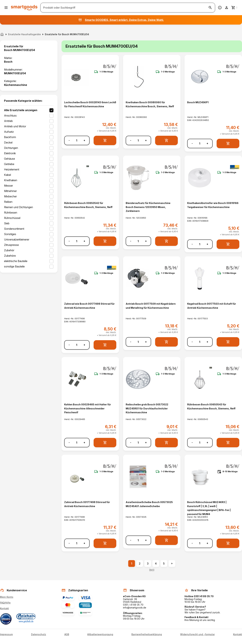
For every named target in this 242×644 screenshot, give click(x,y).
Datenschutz (39, 634)
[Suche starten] (210, 8)
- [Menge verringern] (69, 140)
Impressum (6, 634)
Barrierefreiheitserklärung (147, 634)
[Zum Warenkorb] (235, 8)
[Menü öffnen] (6, 8)
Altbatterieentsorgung (100, 634)
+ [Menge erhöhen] (84, 140)
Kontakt (4, 608)
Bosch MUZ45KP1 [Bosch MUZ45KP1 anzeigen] (198, 102)
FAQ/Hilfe (5, 603)
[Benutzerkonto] (227, 8)
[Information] (220, 8)
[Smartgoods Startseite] (24, 7)
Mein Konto (7, 597)
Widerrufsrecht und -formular (197, 634)
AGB (67, 634)
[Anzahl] (77, 140)
